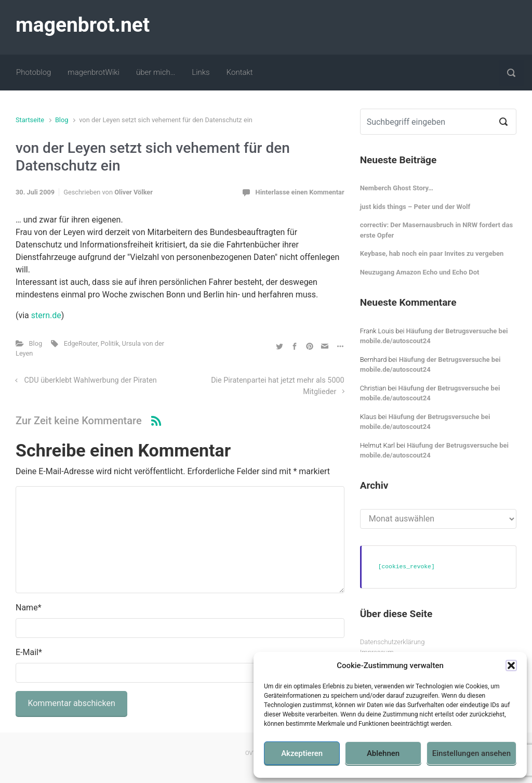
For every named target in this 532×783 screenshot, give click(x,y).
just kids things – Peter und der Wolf (415, 207)
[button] (511, 665)
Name (29, 608)
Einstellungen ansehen (471, 753)
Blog (62, 120)
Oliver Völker (134, 192)
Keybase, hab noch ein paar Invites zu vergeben (432, 253)
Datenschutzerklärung (393, 642)
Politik (110, 343)
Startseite (30, 120)
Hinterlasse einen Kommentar (300, 192)
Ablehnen (383, 753)
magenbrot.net (83, 25)
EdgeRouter (81, 343)
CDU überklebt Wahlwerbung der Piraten (91, 380)
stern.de (46, 315)
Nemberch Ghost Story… (397, 188)
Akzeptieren (302, 753)
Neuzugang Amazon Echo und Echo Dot (420, 272)
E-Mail (29, 652)
